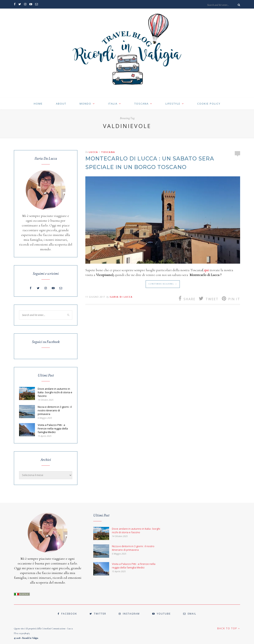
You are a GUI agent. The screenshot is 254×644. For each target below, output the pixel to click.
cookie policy (209, 104)
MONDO (85, 104)
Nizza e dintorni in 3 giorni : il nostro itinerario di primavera (55, 410)
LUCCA (93, 152)
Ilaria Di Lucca (121, 297)
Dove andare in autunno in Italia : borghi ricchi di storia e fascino (55, 392)
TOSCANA (141, 104)
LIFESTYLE (173, 104)
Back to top (229, 628)
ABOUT (61, 104)
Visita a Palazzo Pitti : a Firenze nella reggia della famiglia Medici (53, 428)
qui (206, 270)
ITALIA (113, 104)
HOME (38, 104)
